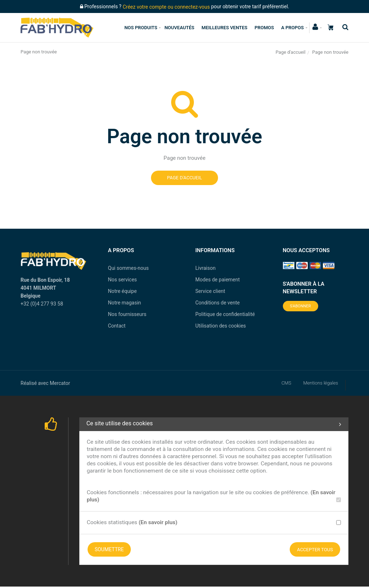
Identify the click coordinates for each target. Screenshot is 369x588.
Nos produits (141, 28)
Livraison (205, 268)
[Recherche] (344, 27)
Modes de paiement (217, 280)
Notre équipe (123, 291)
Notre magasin (125, 303)
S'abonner (301, 306)
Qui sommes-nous (128, 268)
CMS (286, 383)
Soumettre (109, 549)
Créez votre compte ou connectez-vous (166, 7)
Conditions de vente (217, 303)
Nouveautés (179, 28)
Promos (264, 28)
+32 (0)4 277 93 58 (42, 304)
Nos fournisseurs (127, 314)
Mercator (60, 383)
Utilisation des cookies (221, 326)
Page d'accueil (291, 52)
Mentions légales (321, 383)
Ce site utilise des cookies (214, 424)
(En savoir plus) (158, 522)
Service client (210, 291)
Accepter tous (315, 550)
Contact (117, 326)
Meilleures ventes (224, 28)
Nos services (123, 280)
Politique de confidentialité (225, 314)
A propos (292, 28)
